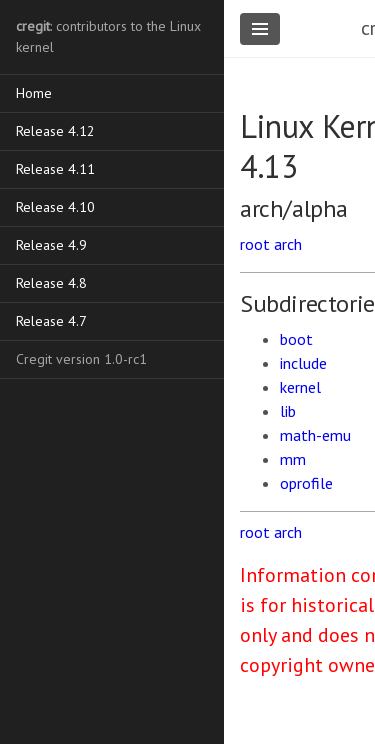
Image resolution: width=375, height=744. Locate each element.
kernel (300, 387)
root (255, 244)
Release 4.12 (55, 131)
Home (34, 93)
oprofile (306, 483)
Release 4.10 (55, 207)
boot (296, 339)
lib (288, 411)
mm (293, 459)
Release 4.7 (51, 321)
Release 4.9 (51, 245)
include (303, 363)
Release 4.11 (55, 169)
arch (288, 244)
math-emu (315, 435)
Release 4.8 (51, 283)
